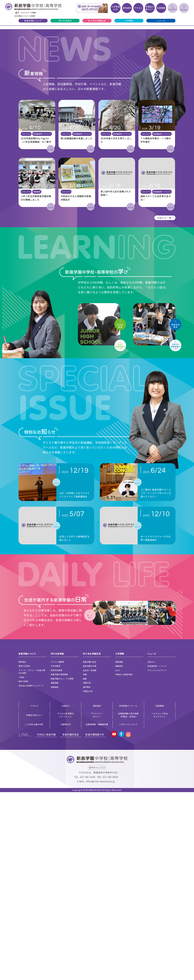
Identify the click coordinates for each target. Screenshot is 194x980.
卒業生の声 (88, 879)
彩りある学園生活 (97, 21)
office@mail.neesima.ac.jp (100, 969)
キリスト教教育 (57, 850)
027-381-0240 (88, 965)
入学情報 (129, 21)
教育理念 (22, 850)
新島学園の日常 (90, 854)
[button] (14, 139)
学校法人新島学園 (46, 922)
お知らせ (151, 850)
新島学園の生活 (90, 850)
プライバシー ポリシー (97, 903)
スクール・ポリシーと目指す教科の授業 (32, 860)
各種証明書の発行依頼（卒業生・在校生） (128, 903)
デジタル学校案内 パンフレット (66, 903)
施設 (85, 867)
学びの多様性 (65, 21)
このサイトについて (128, 912)
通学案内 (87, 875)
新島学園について (33, 21)
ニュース (161, 21)
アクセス (34, 894)
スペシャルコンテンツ (157, 858)
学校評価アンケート (128, 894)
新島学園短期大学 (95, 922)
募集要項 (119, 854)
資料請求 (97, 894)
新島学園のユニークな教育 (62, 867)
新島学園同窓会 (71, 922)
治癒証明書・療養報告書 (97, 912)
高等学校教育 (56, 858)
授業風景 (55, 875)
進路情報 (55, 871)
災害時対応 (66, 912)
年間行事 (87, 871)
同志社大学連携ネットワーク (31, 874)
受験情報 (119, 850)
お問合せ (66, 894)
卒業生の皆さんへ (34, 903)
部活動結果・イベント (157, 854)
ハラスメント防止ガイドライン (160, 903)
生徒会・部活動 (90, 858)
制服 (85, 862)
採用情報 (160, 894)
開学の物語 (23, 869)
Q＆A (118, 858)
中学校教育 (56, 854)
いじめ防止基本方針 (34, 912)
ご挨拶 (21, 865)
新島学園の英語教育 (59, 862)
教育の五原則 (24, 854)
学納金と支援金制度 (124, 862)
